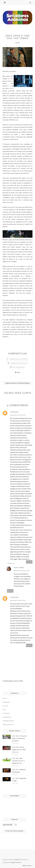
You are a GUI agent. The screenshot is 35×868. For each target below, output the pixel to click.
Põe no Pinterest (19, 367)
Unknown (14, 412)
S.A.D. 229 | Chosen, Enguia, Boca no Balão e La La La (19, 750)
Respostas (11, 563)
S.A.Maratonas (7, 717)
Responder (29, 562)
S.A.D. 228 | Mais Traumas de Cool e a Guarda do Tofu (18, 761)
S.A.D (4, 710)
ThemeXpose (24, 860)
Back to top (28, 866)
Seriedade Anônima (8, 721)
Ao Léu (5, 698)
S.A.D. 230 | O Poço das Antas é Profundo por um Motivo (19, 738)
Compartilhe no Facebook (18, 359)
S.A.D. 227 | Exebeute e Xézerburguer (19, 771)
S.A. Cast (5, 706)
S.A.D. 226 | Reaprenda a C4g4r (19, 780)
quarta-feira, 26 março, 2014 (18, 415)
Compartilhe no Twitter (19, 363)
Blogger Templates (8, 860)
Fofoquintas (6, 702)
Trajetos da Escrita (8, 724)
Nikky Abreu (19, 568)
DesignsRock (6, 862)
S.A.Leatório (6, 713)
